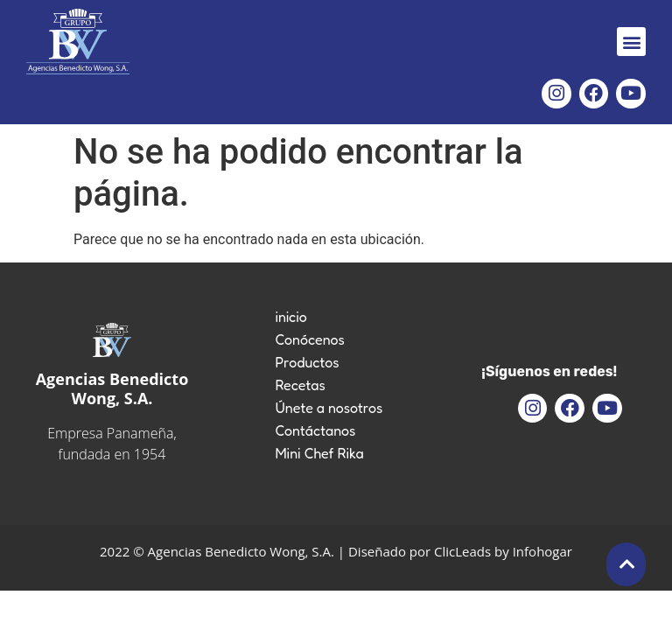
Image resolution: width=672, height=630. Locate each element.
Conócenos (310, 339)
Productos (307, 362)
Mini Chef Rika (319, 453)
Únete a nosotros (329, 408)
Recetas (300, 385)
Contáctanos (315, 430)
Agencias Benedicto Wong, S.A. (112, 388)
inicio (290, 317)
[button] (631, 42)
